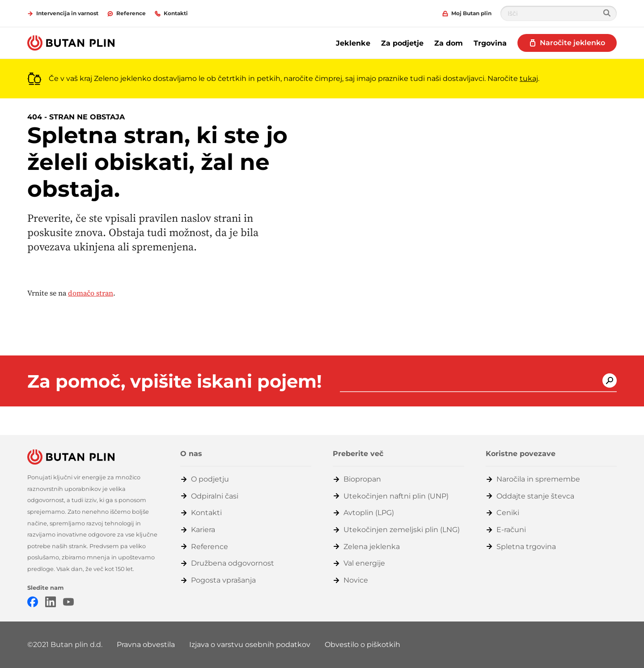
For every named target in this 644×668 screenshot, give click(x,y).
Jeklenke (353, 43)
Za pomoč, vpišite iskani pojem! (175, 381)
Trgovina (490, 43)
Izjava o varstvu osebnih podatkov (250, 645)
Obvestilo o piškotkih (362, 645)
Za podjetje (402, 43)
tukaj (529, 78)
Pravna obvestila (146, 645)
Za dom (449, 43)
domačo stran (91, 293)
